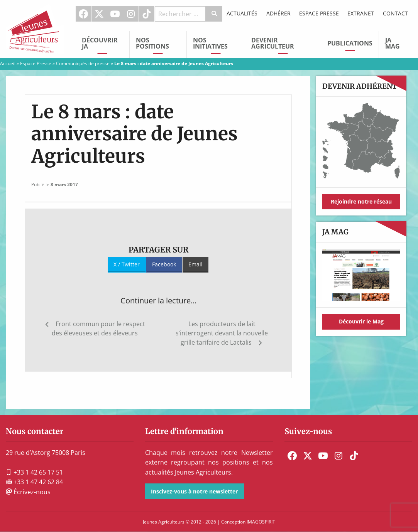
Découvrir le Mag (361, 321)
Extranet (361, 13)
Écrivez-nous (28, 492)
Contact (395, 13)
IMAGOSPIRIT (261, 522)
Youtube (115, 14)
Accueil (8, 63)
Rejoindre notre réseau (361, 201)
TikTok (147, 14)
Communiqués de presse (83, 63)
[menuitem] (84, 14)
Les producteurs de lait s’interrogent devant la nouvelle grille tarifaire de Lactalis (222, 333)
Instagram (131, 14)
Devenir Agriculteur (273, 43)
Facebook (83, 14)
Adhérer (278, 13)
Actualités (242, 13)
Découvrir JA (100, 43)
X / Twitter (127, 264)
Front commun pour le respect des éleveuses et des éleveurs (98, 328)
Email (195, 264)
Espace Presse (319, 13)
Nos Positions (152, 43)
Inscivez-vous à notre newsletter (194, 491)
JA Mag (393, 43)
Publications (350, 43)
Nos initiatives (210, 43)
